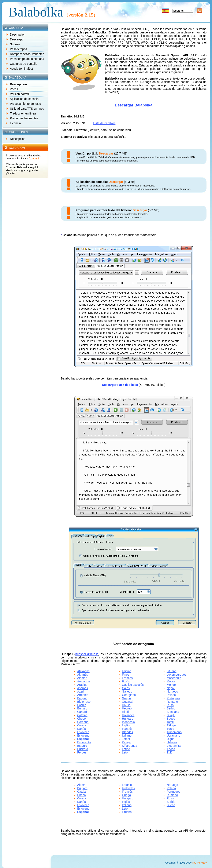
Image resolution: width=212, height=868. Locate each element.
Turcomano (174, 732)
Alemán (82, 678)
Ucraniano (174, 736)
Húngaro (128, 719)
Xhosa (171, 749)
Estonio (82, 746)
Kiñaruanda (130, 746)
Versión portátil (20, 94)
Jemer (126, 739)
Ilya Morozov (200, 863)
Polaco (171, 695)
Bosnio (82, 705)
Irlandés (127, 729)
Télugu (171, 725)
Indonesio (128, 722)
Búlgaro (82, 708)
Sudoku (15, 44)
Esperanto (84, 742)
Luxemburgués (177, 675)
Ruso (170, 705)
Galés (126, 688)
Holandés (128, 715)
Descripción (18, 34)
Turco (170, 729)
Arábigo (82, 685)
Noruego (172, 691)
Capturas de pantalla (24, 64)
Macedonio (174, 678)
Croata (82, 725)
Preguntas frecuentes (24, 118)
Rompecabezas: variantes (27, 54)
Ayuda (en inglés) (21, 69)
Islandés (127, 732)
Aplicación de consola (24, 99)
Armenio (83, 695)
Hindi (125, 712)
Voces (14, 89)
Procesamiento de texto (25, 104)
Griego (126, 698)
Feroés (82, 752)
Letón (126, 752)
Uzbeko (172, 742)
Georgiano (129, 695)
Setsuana (173, 712)
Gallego (127, 691)
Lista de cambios (104, 123)
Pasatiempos (18, 49)
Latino (126, 749)
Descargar (17, 39)
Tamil (170, 722)
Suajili (171, 715)
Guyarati (128, 702)
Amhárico (83, 681)
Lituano (172, 671)
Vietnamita (174, 746)
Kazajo (127, 742)
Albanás (83, 675)
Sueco (171, 719)
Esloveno (83, 736)
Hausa (126, 705)
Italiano (127, 736)
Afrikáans (83, 671)
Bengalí (82, 698)
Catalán (82, 715)
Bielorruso (84, 702)
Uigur (170, 739)
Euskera (83, 749)
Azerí (81, 691)
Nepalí (171, 688)
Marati (171, 681)
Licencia (15, 123)
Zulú (170, 752)
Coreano (83, 722)
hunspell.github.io (87, 654)
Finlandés (128, 788)
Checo (81, 719)
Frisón (126, 681)
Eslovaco (83, 732)
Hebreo (127, 708)
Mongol (172, 685)
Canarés (83, 712)
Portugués (174, 698)
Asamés (83, 688)
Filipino (127, 671)
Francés (127, 678)
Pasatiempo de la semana (27, 59)
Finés (126, 675)
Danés (81, 729)
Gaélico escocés (133, 685)
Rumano (172, 702)
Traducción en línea (23, 113)
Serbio (171, 708)
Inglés (126, 725)
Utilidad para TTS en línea (27, 109)
